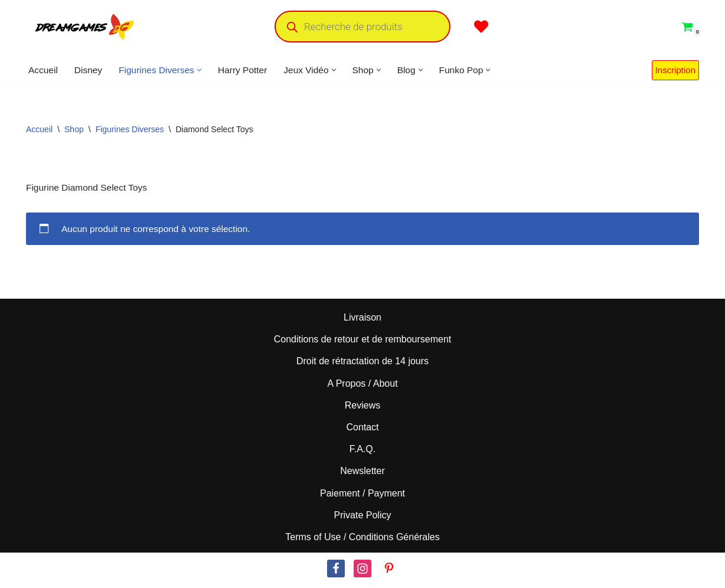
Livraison (362, 321)
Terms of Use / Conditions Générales (362, 540)
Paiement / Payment (362, 496)
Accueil (44, 70)
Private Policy (363, 519)
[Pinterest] (389, 572)
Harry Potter (248, 70)
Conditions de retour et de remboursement (363, 343)
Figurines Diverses (130, 129)
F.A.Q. (362, 453)
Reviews (362, 409)
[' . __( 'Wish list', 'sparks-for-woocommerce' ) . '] (481, 27)
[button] (204, 70)
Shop (74, 129)
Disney (90, 70)
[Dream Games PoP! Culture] (85, 27)
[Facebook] (336, 572)
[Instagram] (362, 572)
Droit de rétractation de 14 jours (362, 365)
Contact (362, 431)
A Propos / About (362, 387)
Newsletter (362, 474)
